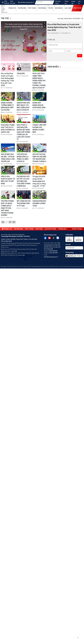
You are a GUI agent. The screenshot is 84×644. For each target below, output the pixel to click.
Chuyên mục (42, 8)
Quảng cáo (73, 2)
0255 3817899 (13, 2)
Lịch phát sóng (50, 229)
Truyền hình (22, 8)
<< (3, 222)
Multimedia (59, 8)
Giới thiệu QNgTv (58, 2)
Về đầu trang (77, 229)
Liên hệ (79, 2)
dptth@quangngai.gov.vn (27, 2)
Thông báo (66, 2)
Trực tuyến (77, 8)
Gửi (80, 56)
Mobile (69, 239)
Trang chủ (12, 8)
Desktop (79, 239)
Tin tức (51, 8)
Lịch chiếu (68, 8)
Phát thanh (32, 8)
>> (14, 222)
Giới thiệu (39, 229)
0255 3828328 (7, 2)
